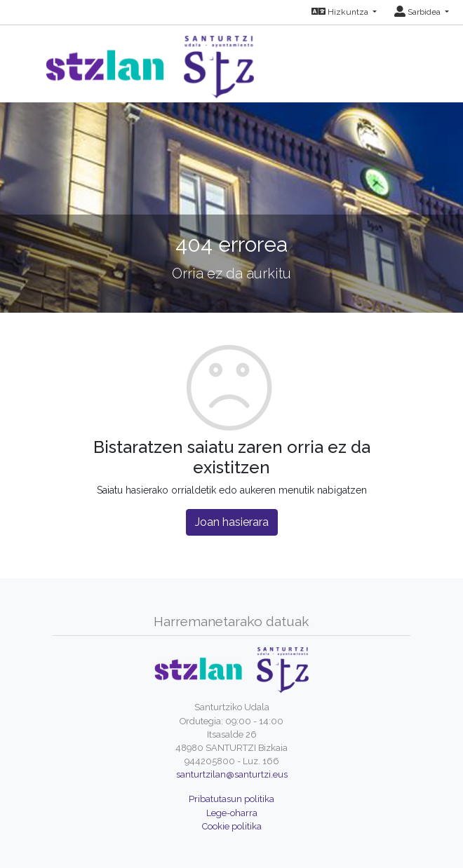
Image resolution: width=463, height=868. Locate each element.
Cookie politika (232, 826)
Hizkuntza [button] (341, 12)
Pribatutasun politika (231, 799)
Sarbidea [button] (418, 12)
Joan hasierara (232, 522)
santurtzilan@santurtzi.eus (232, 774)
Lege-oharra (232, 813)
